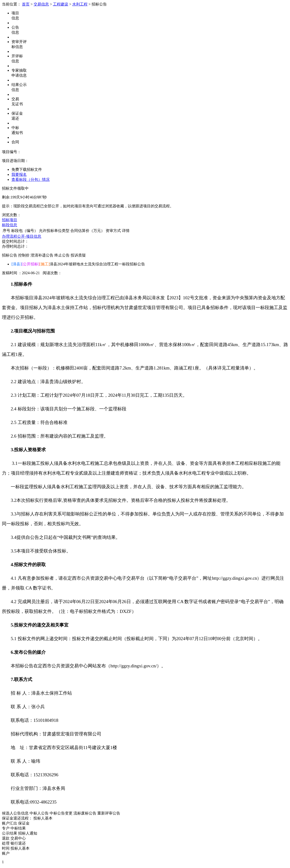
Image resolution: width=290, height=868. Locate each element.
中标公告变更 (61, 813)
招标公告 (10, 255)
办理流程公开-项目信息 (22, 236)
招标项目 (10, 220)
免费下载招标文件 (27, 169)
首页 (26, 4)
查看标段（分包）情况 (31, 179)
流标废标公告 (85, 813)
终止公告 (62, 255)
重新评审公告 (109, 813)
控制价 (24, 255)
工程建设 (61, 4)
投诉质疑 (78, 255)
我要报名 (19, 174)
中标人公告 (39, 813)
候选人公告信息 (15, 813)
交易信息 (41, 4)
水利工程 (80, 4)
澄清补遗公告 (42, 255)
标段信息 (10, 225)
